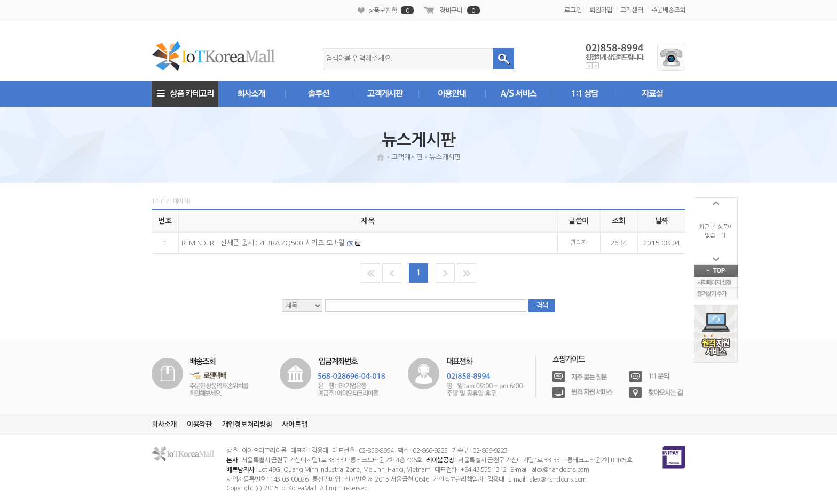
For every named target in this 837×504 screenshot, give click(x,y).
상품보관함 (391, 10)
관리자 (579, 243)
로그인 (573, 10)
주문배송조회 (669, 10)
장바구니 (460, 10)
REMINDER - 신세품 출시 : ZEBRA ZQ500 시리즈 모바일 (264, 243)
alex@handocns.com (560, 470)
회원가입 (601, 10)
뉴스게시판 (445, 157)
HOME (381, 157)
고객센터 (632, 10)
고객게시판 (407, 157)
